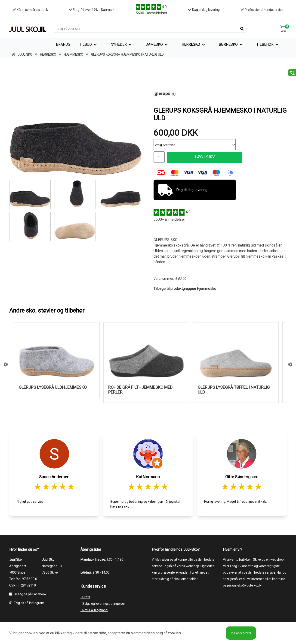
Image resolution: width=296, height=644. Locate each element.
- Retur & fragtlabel (94, 610)
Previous (6, 365)
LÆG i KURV (201, 157)
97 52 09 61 (30, 579)
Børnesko (228, 44)
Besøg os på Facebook (28, 594)
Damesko (154, 44)
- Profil (85, 597)
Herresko (191, 44)
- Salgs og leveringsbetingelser (103, 604)
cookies (31, 633)
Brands (63, 44)
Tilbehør (265, 44)
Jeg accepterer (241, 633)
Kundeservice (93, 586)
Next (290, 365)
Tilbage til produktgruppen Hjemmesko (185, 289)
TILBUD (86, 44)
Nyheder (119, 44)
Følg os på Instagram (27, 603)
